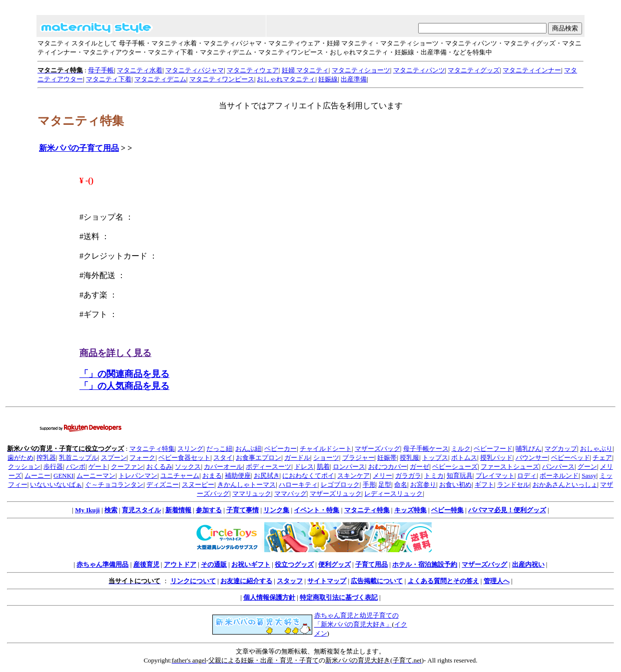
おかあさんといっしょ (565, 485)
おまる (212, 476)
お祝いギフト (251, 564)
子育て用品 (371, 564)
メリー (382, 476)
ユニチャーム (180, 476)
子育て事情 (243, 510)
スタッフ (290, 581)
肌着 (323, 467)
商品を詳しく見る (115, 353)
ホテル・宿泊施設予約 (425, 564)
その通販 (214, 564)
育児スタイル (141, 510)
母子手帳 (101, 70)
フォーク (142, 458)
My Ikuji (87, 510)
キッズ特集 (410, 510)
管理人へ (497, 581)
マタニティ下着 (109, 79)
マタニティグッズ (474, 70)
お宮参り (423, 485)
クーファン (127, 467)
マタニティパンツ (419, 70)
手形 (369, 485)
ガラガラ (408, 476)
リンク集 (276, 510)
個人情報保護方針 (269, 597)
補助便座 (238, 476)
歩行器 (53, 467)
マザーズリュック (336, 494)
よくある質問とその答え (443, 581)
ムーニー (37, 476)
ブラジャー (358, 458)
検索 (111, 510)
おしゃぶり (596, 449)
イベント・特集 (316, 510)
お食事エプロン (259, 458)
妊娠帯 (387, 458)
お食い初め (455, 485)
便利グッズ (334, 564)
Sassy (589, 476)
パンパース (558, 467)
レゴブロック (340, 485)
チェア (602, 458)
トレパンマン (138, 476)
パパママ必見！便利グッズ (507, 510)
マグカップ (561, 449)
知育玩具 (460, 476)
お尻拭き (267, 476)
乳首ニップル (78, 458)
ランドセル (513, 485)
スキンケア (353, 476)
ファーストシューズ (510, 467)
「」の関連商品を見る (124, 374)
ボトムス (464, 458)
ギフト (484, 485)
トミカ (434, 476)
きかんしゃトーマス (247, 485)
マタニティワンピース (222, 79)
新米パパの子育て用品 (79, 148)
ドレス (304, 467)
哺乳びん (529, 449)
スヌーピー (198, 485)
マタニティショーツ (361, 70)
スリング (190, 449)
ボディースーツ (269, 467)
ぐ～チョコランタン (114, 485)
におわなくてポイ (308, 476)
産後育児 (146, 564)
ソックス (188, 467)
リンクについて (193, 581)
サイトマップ (327, 581)
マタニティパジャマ (195, 70)
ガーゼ (419, 467)
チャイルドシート (326, 449)
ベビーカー (281, 449)
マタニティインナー (532, 70)
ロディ (527, 476)
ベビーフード (493, 449)
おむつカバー (388, 467)
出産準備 (354, 79)
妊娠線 (328, 79)
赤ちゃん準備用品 (102, 564)
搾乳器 (46, 458)
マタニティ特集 (152, 449)
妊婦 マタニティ (305, 70)
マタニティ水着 (140, 70)
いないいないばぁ (56, 485)
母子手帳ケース (426, 449)
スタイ (223, 458)
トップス (435, 458)
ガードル (297, 458)
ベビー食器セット (184, 458)
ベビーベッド (571, 458)
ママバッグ (291, 494)
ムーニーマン (96, 476)
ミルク (461, 449)
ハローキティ (298, 485)
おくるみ (159, 467)
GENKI (63, 476)
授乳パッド (496, 458)
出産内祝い (528, 564)
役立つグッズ (294, 564)
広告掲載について (377, 581)
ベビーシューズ (455, 467)
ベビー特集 (447, 510)
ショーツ (326, 458)
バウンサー (532, 458)
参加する (209, 510)
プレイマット (495, 476)
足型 (385, 485)
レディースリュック (393, 494)
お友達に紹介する (246, 581)
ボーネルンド (559, 476)
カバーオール (223, 467)
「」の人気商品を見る (124, 386)
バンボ (76, 467)
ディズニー (163, 485)
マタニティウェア (253, 70)
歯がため (20, 458)
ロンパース (349, 467)
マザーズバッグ (377, 449)
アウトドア (180, 564)
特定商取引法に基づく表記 (339, 597)
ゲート (98, 467)
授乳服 (409, 458)
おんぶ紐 (248, 449)
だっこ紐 (219, 449)
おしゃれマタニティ (286, 79)
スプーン (114, 458)
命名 (401, 485)
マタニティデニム (160, 79)
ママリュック (252, 494)
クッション (24, 467)
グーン (587, 467)
